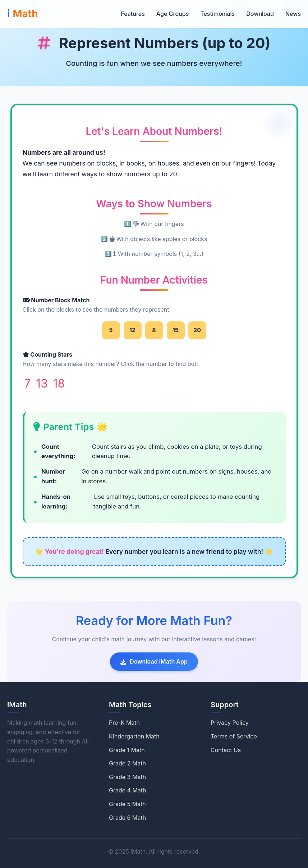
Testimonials (217, 14)
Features (133, 14)
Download (260, 14)
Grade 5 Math (127, 804)
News (293, 14)
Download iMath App (154, 661)
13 (42, 383)
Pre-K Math (124, 723)
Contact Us (226, 750)
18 (59, 383)
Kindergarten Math (134, 736)
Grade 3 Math (127, 777)
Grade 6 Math (127, 818)
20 (197, 330)
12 (132, 330)
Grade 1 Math (127, 750)
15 (176, 330)
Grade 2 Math (127, 763)
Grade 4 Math (128, 790)
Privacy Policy (230, 723)
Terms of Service (234, 736)
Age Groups (173, 14)
